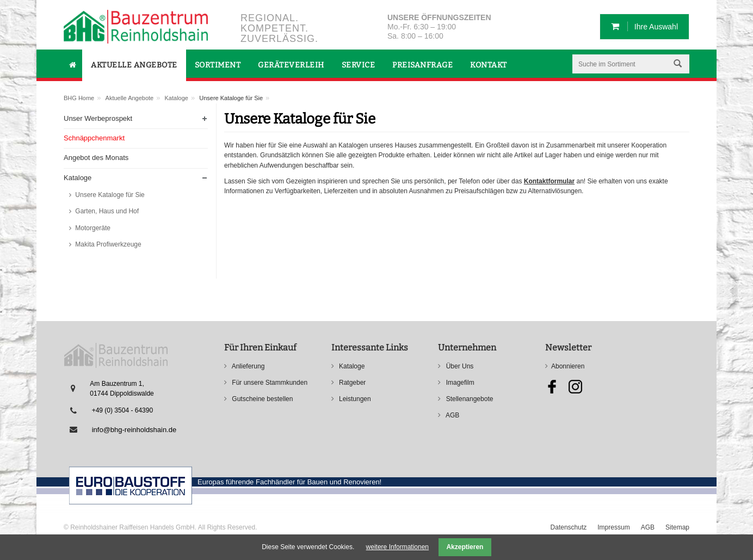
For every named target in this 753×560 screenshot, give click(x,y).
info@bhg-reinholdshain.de (134, 430)
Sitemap (677, 527)
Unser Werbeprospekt (98, 118)
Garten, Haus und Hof (106, 211)
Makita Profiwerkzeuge (107, 244)
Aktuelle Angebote (130, 98)
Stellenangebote (468, 399)
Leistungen (354, 399)
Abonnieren (568, 366)
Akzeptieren (465, 547)
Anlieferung (247, 366)
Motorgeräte (92, 228)
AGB (452, 415)
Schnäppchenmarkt (94, 138)
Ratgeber (352, 383)
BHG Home (79, 98)
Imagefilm (459, 383)
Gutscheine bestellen (261, 399)
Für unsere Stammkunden (269, 383)
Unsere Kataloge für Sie (109, 195)
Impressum (613, 527)
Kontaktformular (549, 181)
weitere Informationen (397, 547)
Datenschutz (569, 527)
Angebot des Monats (96, 158)
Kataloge (177, 98)
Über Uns (459, 366)
